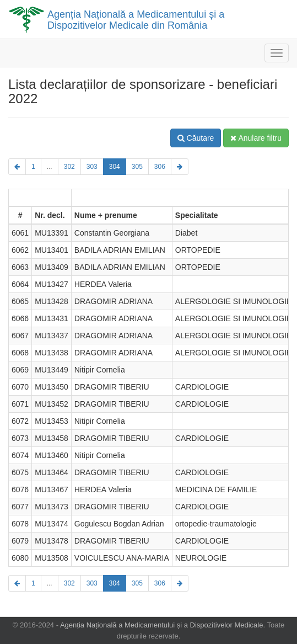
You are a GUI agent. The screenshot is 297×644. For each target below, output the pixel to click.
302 (69, 167)
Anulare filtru (256, 138)
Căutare (196, 138)
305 (137, 167)
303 (92, 167)
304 (115, 167)
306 (160, 167)
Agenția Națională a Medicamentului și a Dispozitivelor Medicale (162, 625)
